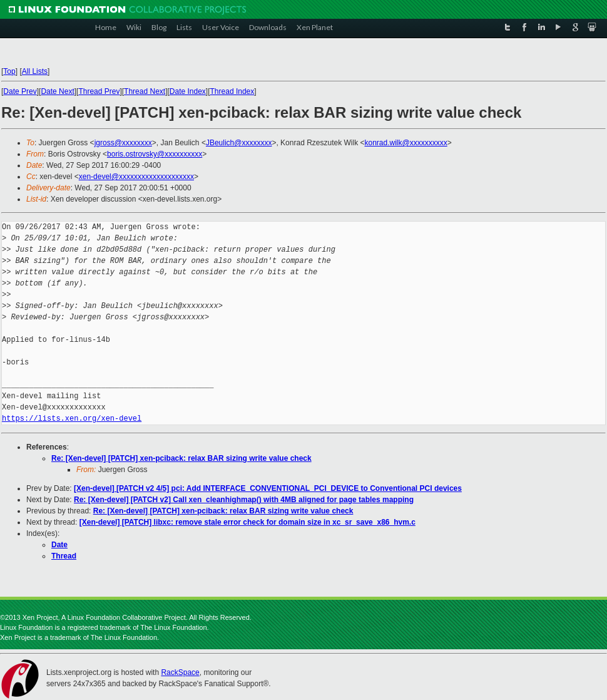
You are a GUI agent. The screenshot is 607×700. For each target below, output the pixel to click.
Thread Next (145, 91)
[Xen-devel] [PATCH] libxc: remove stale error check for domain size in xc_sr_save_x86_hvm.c (247, 522)
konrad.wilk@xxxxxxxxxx (406, 143)
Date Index (188, 91)
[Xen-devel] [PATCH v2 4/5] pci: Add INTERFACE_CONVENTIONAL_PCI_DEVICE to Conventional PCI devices (268, 488)
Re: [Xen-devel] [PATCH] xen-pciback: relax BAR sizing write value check (181, 458)
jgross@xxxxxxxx (123, 143)
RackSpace (180, 672)
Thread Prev (99, 91)
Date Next (57, 91)
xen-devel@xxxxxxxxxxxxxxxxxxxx (136, 177)
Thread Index (232, 91)
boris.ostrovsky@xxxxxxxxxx (155, 154)
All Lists (35, 71)
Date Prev (20, 91)
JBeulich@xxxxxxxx (239, 143)
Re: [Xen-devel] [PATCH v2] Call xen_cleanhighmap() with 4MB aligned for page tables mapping (244, 500)
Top (9, 71)
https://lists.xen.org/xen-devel (72, 419)
